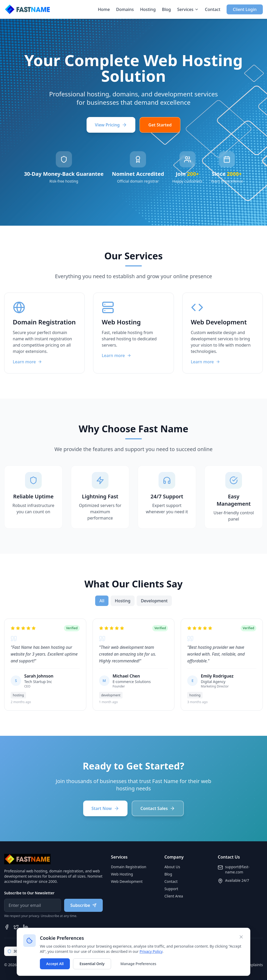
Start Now (105, 808)
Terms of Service (225, 965)
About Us (172, 867)
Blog (166, 9)
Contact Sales (158, 808)
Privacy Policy (196, 965)
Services (188, 9)
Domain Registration (129, 867)
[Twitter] (16, 927)
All (102, 601)
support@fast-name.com (237, 869)
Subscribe (83, 905)
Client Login (245, 9)
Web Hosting (122, 874)
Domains (125, 9)
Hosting (148, 9)
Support (171, 889)
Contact (213, 9)
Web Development (127, 881)
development (154, 601)
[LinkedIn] (26, 927)
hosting (123, 601)
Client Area (174, 896)
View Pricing (111, 125)
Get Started (160, 125)
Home (104, 9)
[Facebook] (7, 927)
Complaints (253, 965)
